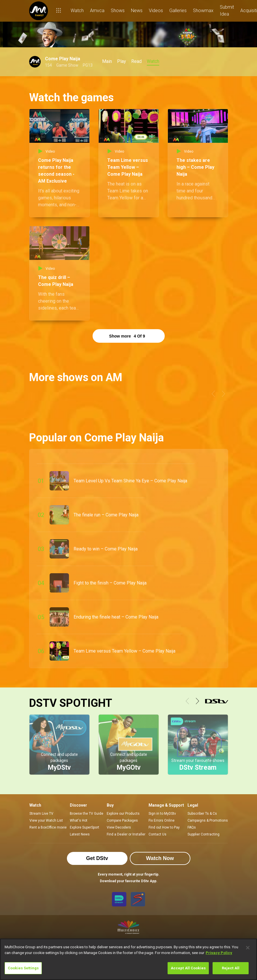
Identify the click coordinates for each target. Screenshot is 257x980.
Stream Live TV (41, 814)
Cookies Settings (23, 968)
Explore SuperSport (85, 827)
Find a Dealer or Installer (126, 834)
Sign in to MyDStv (162, 814)
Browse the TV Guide (87, 814)
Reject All (231, 968)
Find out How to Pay (164, 827)
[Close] (248, 948)
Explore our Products (123, 814)
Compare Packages (122, 820)
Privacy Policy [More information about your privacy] (219, 953)
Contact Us (157, 834)
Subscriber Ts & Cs (202, 814)
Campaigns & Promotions (208, 820)
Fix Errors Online (162, 820)
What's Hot (79, 820)
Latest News (80, 834)
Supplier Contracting (203, 834)
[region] (128, 959)
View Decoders (119, 827)
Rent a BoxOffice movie (48, 827)
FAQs (192, 827)
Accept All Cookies (188, 968)
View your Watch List (46, 820)
